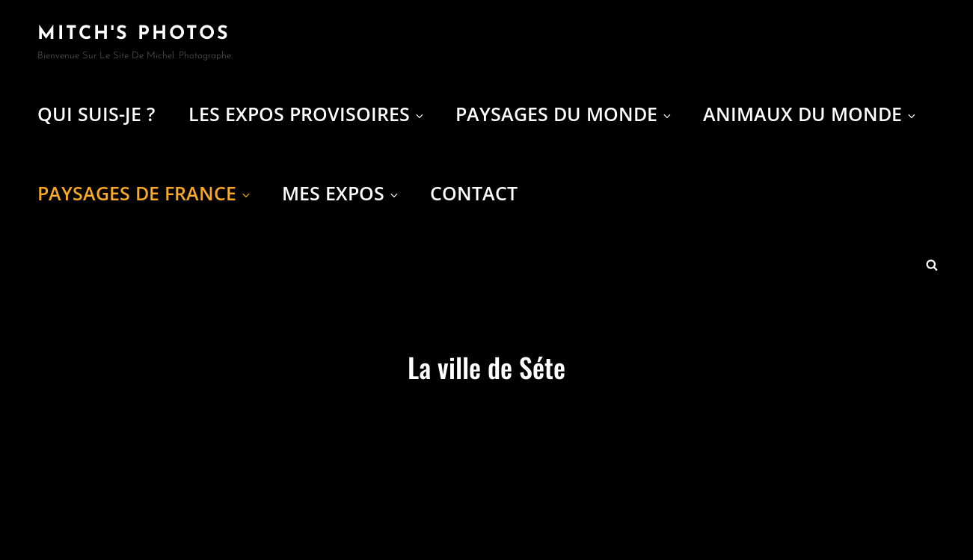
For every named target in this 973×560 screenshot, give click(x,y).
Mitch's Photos (134, 34)
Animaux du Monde (810, 114)
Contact (474, 193)
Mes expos (341, 193)
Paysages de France (145, 193)
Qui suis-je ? (96, 114)
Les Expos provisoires (307, 114)
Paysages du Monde (564, 114)
